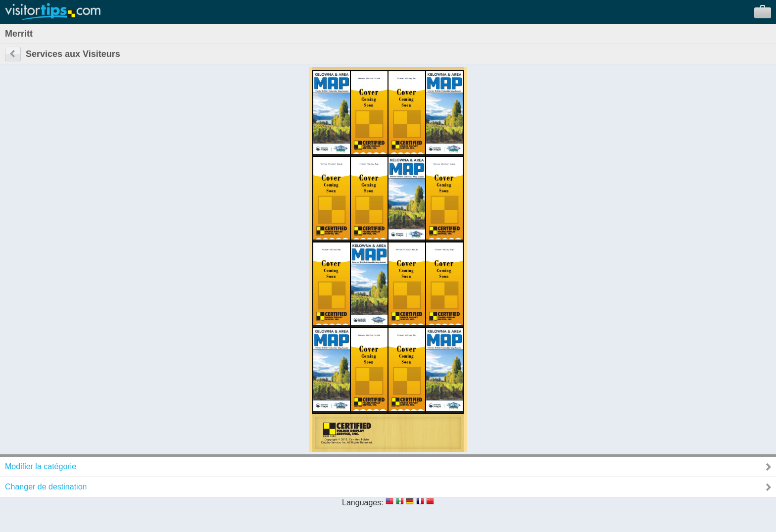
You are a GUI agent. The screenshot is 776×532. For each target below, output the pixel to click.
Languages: (363, 503)
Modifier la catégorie (41, 466)
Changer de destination (46, 487)
